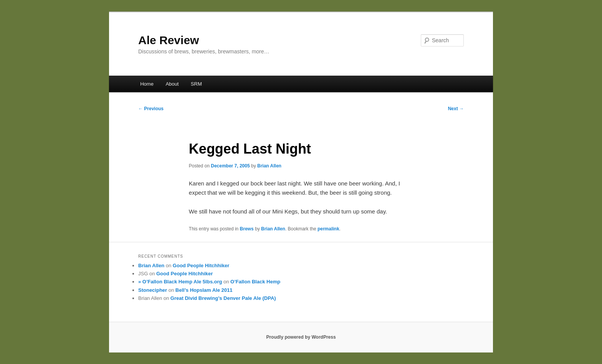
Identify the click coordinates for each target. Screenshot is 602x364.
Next (456, 109)
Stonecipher (153, 290)
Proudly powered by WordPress (301, 337)
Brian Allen (269, 166)
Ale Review (169, 40)
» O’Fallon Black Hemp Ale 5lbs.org (180, 282)
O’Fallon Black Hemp (255, 282)
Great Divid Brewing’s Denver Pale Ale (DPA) (223, 298)
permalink (328, 229)
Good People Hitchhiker (201, 266)
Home (147, 84)
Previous (151, 109)
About (172, 84)
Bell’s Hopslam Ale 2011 (204, 290)
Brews (247, 229)
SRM (196, 84)
